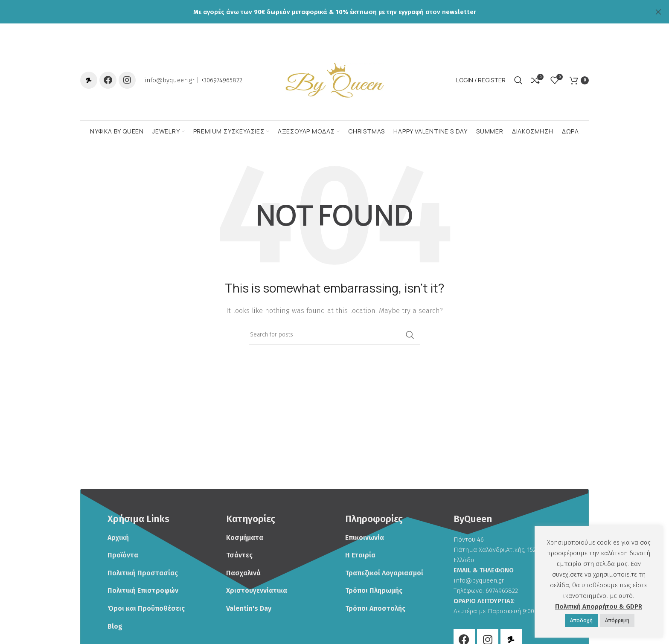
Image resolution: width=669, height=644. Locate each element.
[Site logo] (334, 82)
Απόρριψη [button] (617, 620)
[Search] (518, 83)
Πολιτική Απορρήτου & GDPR (599, 606)
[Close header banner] (658, 12)
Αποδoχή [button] (581, 620)
